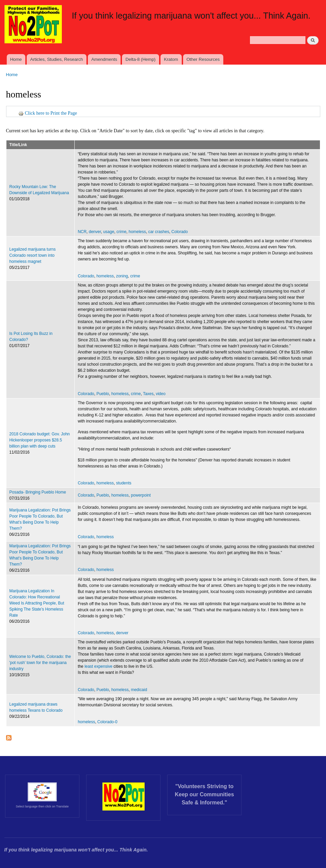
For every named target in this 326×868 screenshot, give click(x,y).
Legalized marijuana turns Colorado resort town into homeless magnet (33, 255)
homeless (137, 232)
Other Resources (203, 59)
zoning (122, 276)
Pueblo (103, 394)
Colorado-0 (107, 722)
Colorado (180, 232)
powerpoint (141, 495)
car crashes (159, 232)
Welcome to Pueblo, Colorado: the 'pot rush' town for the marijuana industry (40, 663)
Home (16, 59)
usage (109, 232)
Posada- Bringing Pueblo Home (38, 492)
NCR (82, 232)
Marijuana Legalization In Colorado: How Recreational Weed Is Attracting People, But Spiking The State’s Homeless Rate (37, 603)
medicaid (139, 690)
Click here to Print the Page (48, 113)
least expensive (98, 666)
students (123, 483)
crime (121, 232)
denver (95, 232)
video (161, 394)
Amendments (104, 59)
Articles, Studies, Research (56, 59)
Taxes (148, 394)
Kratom (171, 59)
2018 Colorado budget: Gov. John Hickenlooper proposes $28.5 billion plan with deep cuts (40, 440)
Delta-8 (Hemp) (141, 59)
